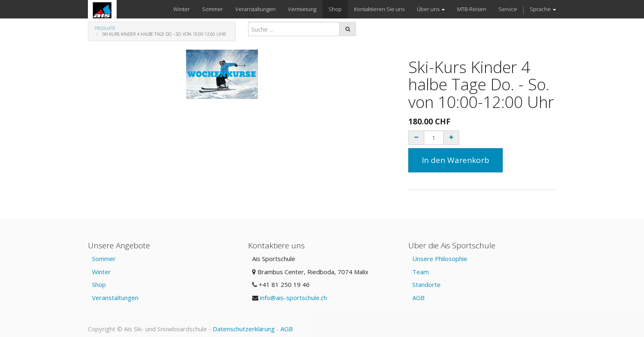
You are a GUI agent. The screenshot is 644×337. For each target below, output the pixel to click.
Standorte (427, 284)
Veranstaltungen (115, 298)
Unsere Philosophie (440, 259)
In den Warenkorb (455, 160)
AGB (419, 298)
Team (421, 272)
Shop (99, 284)
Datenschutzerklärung (244, 329)
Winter (101, 272)
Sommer (104, 259)
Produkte (105, 28)
